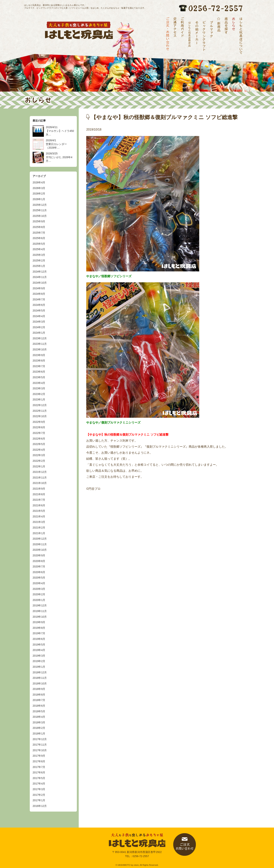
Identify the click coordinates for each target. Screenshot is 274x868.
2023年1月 (39, 399)
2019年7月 (39, 633)
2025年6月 (39, 238)
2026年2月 (39, 194)
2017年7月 (39, 767)
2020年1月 (39, 600)
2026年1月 (39, 199)
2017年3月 (39, 789)
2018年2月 (39, 728)
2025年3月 (39, 255)
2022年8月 (39, 427)
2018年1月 (39, 734)
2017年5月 (39, 778)
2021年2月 (39, 528)
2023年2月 (39, 394)
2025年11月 (40, 210)
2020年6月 (39, 572)
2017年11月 (40, 745)
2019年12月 (40, 605)
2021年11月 (40, 478)
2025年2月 (39, 260)
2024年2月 (39, 327)
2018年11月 (40, 678)
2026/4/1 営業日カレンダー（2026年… (56, 144)
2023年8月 (39, 361)
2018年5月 (39, 711)
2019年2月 (39, 661)
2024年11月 (40, 277)
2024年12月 (40, 272)
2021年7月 (39, 500)
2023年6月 (39, 372)
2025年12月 (40, 205)
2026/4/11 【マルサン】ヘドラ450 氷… (60, 131)
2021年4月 (39, 516)
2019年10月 (40, 617)
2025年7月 (39, 233)
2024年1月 (39, 333)
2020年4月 (39, 583)
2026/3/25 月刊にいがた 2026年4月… (59, 157)
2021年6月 (39, 505)
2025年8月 (39, 227)
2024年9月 (39, 288)
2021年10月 (40, 483)
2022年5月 (39, 444)
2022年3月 (39, 455)
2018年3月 (39, 722)
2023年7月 (39, 366)
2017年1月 (39, 800)
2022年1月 (39, 466)
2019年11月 (40, 611)
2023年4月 (39, 383)
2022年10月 (40, 416)
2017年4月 (39, 784)
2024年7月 (39, 299)
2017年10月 (40, 750)
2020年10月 (40, 550)
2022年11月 (40, 411)
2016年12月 (40, 806)
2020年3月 (39, 589)
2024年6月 (39, 305)
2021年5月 (39, 511)
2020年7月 (39, 567)
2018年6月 (39, 706)
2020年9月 (39, 555)
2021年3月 (39, 522)
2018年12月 (40, 672)
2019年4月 (39, 650)
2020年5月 (39, 578)
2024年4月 (39, 316)
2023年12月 (40, 338)
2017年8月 (39, 761)
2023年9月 (39, 355)
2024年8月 (39, 294)
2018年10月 (40, 683)
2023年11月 (40, 344)
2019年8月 (39, 628)
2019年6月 (39, 639)
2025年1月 (39, 266)
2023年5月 (39, 377)
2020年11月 (40, 544)
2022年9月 (39, 422)
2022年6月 (39, 439)
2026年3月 (39, 188)
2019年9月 (39, 622)
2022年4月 (39, 450)
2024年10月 (40, 283)
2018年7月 (39, 700)
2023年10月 (40, 349)
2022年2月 (39, 461)
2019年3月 (39, 656)
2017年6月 (39, 772)
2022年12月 (40, 405)
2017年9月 (39, 756)
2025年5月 (39, 244)
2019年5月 (39, 645)
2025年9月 (39, 221)
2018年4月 (39, 717)
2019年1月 (39, 667)
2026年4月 (39, 182)
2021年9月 (39, 489)
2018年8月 (39, 695)
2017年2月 (39, 795)
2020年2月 (39, 594)
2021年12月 (40, 472)
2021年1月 (39, 533)
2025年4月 (39, 249)
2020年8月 (39, 561)
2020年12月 (40, 539)
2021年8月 (39, 494)
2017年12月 (40, 739)
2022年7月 (39, 433)
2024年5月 (39, 311)
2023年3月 (39, 388)
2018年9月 (39, 689)
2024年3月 (39, 322)
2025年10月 (40, 216)
